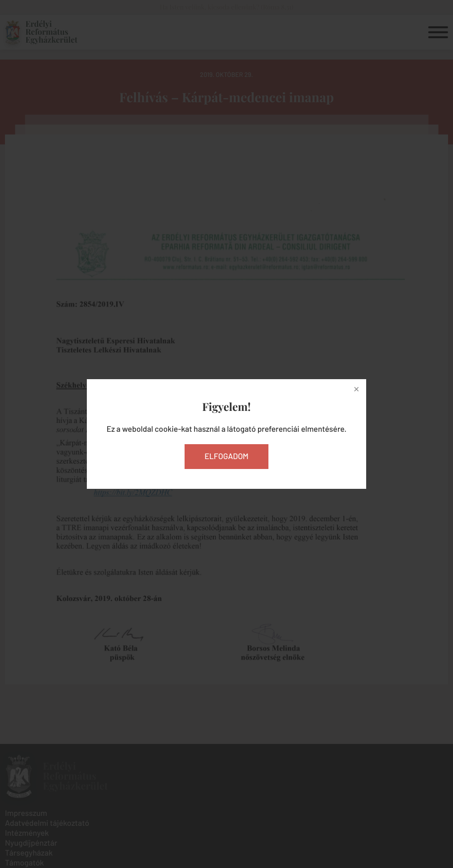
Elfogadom (226, 456)
